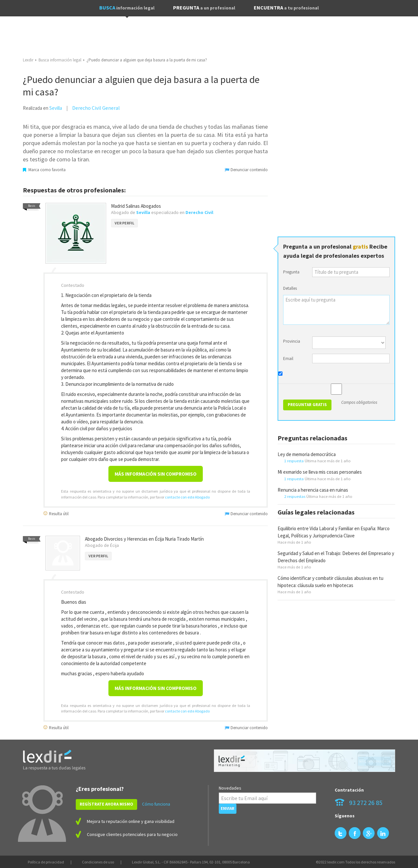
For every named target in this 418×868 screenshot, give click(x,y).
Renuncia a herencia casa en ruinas (313, 490)
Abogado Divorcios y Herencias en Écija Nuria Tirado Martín (144, 539)
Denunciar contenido (246, 170)
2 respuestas (295, 496)
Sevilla (56, 108)
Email (288, 359)
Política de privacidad (46, 862)
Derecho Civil (199, 212)
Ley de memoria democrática (307, 454)
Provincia (292, 341)
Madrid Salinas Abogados (136, 206)
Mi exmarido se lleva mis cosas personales (320, 472)
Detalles (290, 288)
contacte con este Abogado (187, 497)
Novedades (230, 788)
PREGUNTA (204, 8)
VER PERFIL (124, 223)
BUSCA (127, 8)
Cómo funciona (156, 804)
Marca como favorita (44, 170)
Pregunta (291, 272)
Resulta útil (56, 513)
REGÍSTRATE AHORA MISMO (106, 804)
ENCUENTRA (286, 8)
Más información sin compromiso (156, 474)
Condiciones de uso (98, 862)
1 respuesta (294, 461)
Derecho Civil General (96, 108)
